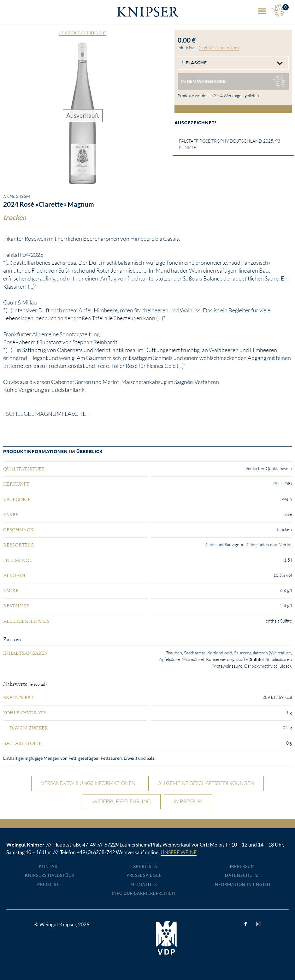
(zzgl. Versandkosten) (219, 48)
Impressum (188, 802)
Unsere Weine (179, 852)
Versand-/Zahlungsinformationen (88, 783)
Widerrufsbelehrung (122, 802)
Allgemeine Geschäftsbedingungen (206, 783)
